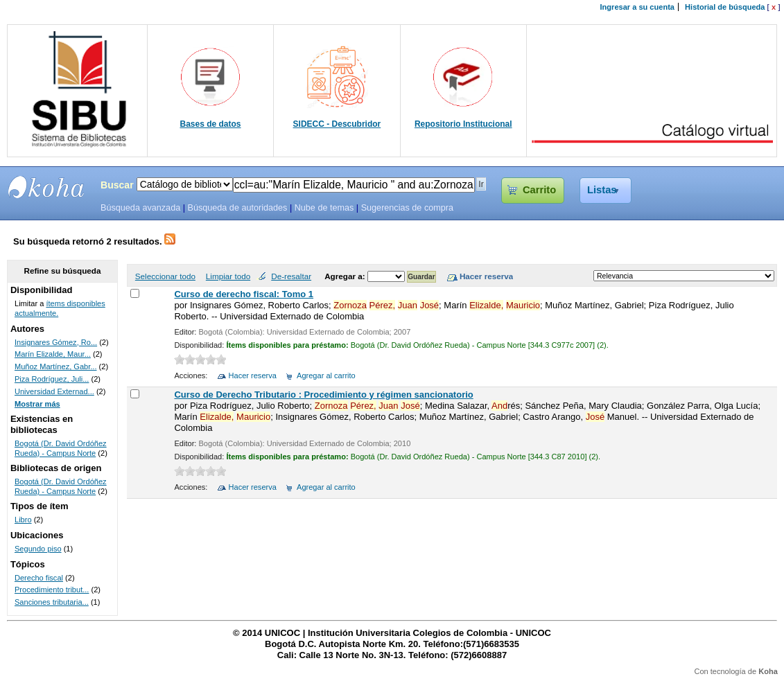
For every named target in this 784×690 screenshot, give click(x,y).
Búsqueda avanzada (140, 208)
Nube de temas (324, 208)
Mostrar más (37, 404)
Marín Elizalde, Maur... (53, 354)
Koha (768, 671)
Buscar (117, 185)
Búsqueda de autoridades (237, 208)
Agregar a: (346, 276)
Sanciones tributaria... (52, 602)
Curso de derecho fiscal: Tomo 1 (244, 294)
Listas (602, 190)
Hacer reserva (253, 375)
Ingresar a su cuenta (637, 7)
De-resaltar (291, 276)
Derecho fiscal (39, 578)
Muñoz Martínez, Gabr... (56, 366)
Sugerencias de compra (407, 208)
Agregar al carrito (326, 375)
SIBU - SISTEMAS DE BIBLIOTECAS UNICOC (46, 187)
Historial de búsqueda (725, 7)
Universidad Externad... (54, 391)
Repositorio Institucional (463, 124)
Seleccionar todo (165, 276)
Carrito (539, 190)
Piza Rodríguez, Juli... (52, 379)
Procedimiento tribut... (52, 590)
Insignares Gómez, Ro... (56, 342)
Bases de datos (211, 124)
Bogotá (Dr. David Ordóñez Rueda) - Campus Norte (61, 448)
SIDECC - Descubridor (337, 124)
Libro (23, 520)
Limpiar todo (228, 276)
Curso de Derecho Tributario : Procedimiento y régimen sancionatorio (323, 395)
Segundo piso (38, 549)
